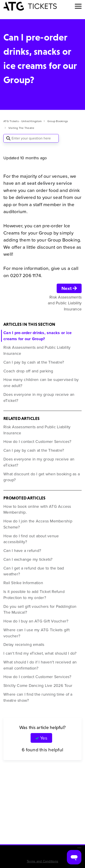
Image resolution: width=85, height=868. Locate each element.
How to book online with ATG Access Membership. (37, 509)
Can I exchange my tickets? (28, 559)
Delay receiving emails (24, 645)
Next (69, 288)
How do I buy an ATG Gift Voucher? (36, 621)
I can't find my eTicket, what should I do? (40, 653)
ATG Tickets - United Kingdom (23, 121)
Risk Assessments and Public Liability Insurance (37, 350)
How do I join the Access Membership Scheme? (38, 524)
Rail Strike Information (23, 583)
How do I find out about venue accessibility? (31, 539)
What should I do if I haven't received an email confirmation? (40, 665)
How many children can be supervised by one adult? (41, 383)
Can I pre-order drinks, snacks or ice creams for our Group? (38, 336)
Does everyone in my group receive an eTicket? (39, 398)
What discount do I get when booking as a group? (42, 477)
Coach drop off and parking (28, 371)
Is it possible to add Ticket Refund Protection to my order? (34, 595)
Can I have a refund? (22, 551)
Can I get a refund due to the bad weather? (34, 571)
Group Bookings (58, 121)
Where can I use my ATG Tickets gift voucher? (36, 633)
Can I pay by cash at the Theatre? (34, 362)
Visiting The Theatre (21, 128)
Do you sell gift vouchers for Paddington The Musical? (40, 609)
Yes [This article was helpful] (44, 738)
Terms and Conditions (42, 861)
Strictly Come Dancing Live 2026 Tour (38, 686)
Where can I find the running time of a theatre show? (38, 697)
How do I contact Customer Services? (37, 442)
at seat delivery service (47, 183)
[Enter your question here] (31, 138)
